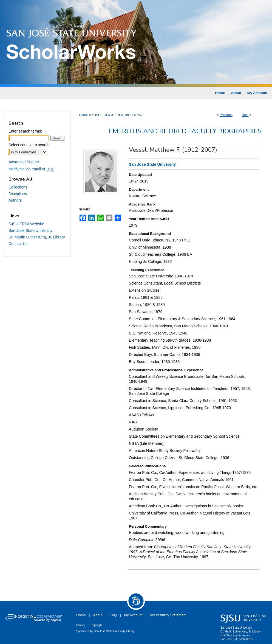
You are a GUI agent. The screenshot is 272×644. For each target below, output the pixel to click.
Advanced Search (24, 162)
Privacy (81, 625)
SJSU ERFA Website (26, 224)
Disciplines (18, 194)
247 (140, 115)
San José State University (30, 230)
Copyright (96, 625)
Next (245, 115)
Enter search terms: (25, 131)
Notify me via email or (31, 169)
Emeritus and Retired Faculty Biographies (185, 131)
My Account (133, 615)
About (98, 615)
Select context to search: (29, 145)
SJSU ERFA (101, 115)
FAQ (113, 615)
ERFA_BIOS (124, 115)
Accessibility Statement (168, 615)
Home (83, 115)
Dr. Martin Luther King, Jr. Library (37, 237)
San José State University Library (114, 631)
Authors (15, 200)
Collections (18, 187)
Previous (226, 115)
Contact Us (18, 244)
